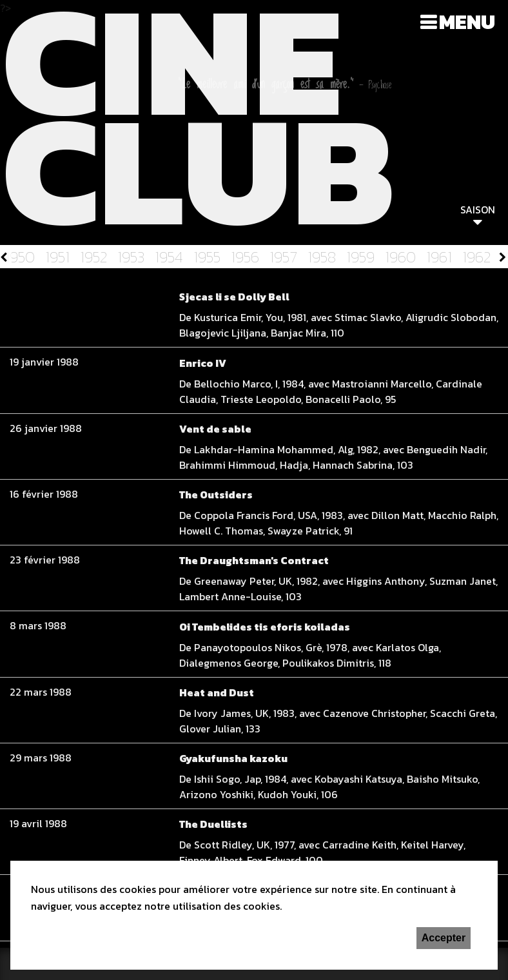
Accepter (444, 938)
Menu (467, 22)
